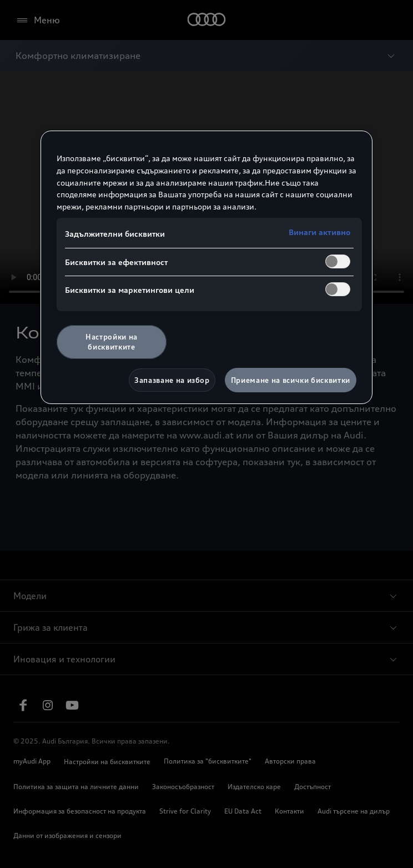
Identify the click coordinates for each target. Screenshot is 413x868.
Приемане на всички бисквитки (291, 380)
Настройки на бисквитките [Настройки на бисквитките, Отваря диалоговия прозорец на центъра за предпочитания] (112, 342)
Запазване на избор (172, 380)
